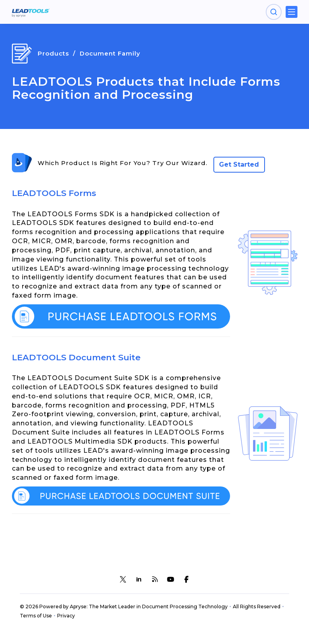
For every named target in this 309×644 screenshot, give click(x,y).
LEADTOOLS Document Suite (76, 357)
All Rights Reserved (257, 607)
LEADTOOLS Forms (54, 193)
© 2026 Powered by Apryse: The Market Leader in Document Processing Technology (124, 607)
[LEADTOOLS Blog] (155, 579)
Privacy (66, 616)
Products (53, 53)
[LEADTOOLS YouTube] (171, 579)
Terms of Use (36, 616)
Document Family (110, 53)
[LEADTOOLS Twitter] (123, 579)
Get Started (239, 164)
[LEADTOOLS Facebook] (186, 579)
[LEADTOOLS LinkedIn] (139, 579)
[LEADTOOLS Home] (31, 12)
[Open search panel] (274, 12)
